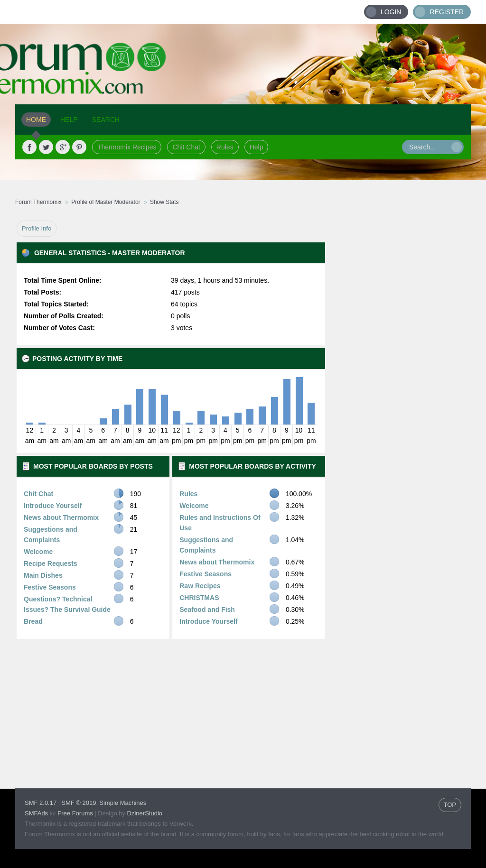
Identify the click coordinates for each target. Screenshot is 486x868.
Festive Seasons (50, 587)
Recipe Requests (51, 563)
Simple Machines (123, 803)
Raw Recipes (200, 586)
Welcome (38, 552)
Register (447, 12)
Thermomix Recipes (127, 147)
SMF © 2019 (79, 803)
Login (391, 12)
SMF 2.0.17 (41, 803)
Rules (225, 147)
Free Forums (75, 813)
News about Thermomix (61, 517)
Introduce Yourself (53, 506)
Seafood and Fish (207, 609)
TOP (450, 805)
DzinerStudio (145, 813)
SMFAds (36, 813)
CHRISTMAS (199, 598)
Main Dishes (43, 575)
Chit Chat (186, 147)
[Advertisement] (398, 363)
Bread (33, 621)
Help (257, 147)
